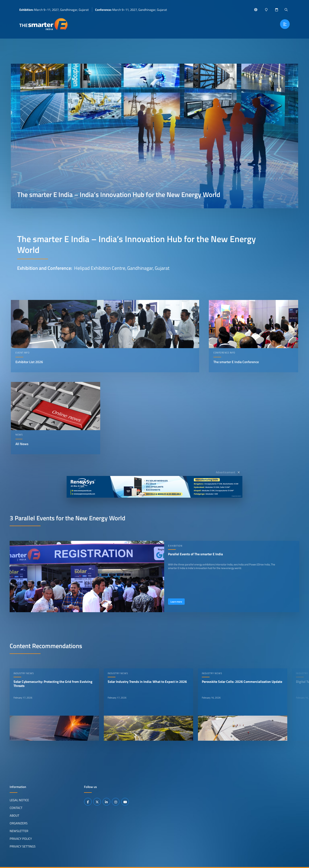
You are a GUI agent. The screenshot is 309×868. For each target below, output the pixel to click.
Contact (16, 808)
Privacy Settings (23, 846)
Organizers (19, 823)
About (14, 815)
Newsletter (19, 831)
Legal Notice (19, 800)
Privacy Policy (21, 839)
